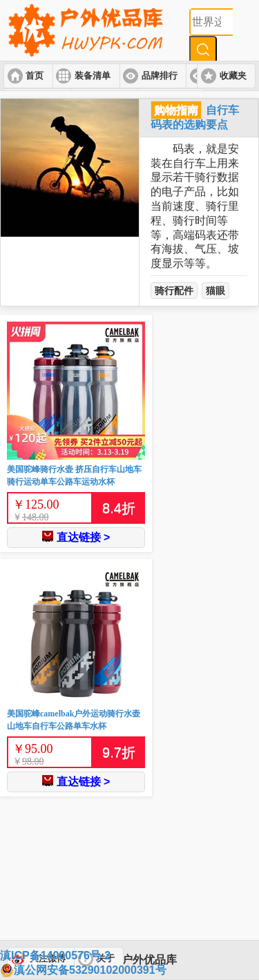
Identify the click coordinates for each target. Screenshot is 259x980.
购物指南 (176, 110)
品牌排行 (160, 76)
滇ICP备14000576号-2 (55, 955)
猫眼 (215, 291)
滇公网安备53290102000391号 (83, 970)
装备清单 (93, 76)
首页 (35, 76)
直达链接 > (76, 537)
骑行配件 (174, 291)
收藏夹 (233, 76)
